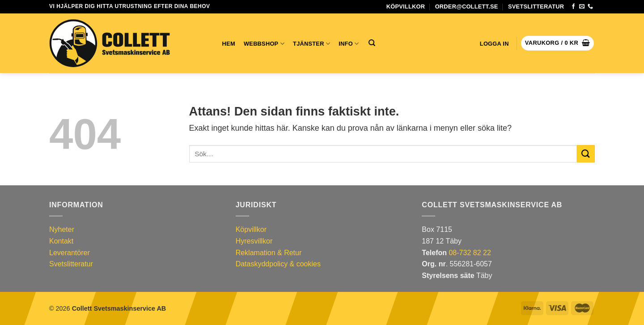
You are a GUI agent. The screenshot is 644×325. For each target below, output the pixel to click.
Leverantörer (70, 253)
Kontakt (61, 241)
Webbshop (264, 44)
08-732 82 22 (470, 253)
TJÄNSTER (311, 44)
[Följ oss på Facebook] (573, 7)
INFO (349, 44)
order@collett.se (467, 6)
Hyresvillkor (254, 241)
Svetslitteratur (536, 6)
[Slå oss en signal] (590, 7)
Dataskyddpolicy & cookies (278, 264)
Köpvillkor (406, 6)
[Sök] (372, 43)
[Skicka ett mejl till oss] (582, 7)
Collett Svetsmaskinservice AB (119, 308)
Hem (229, 44)
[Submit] (586, 154)
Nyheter (62, 229)
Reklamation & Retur (269, 253)
